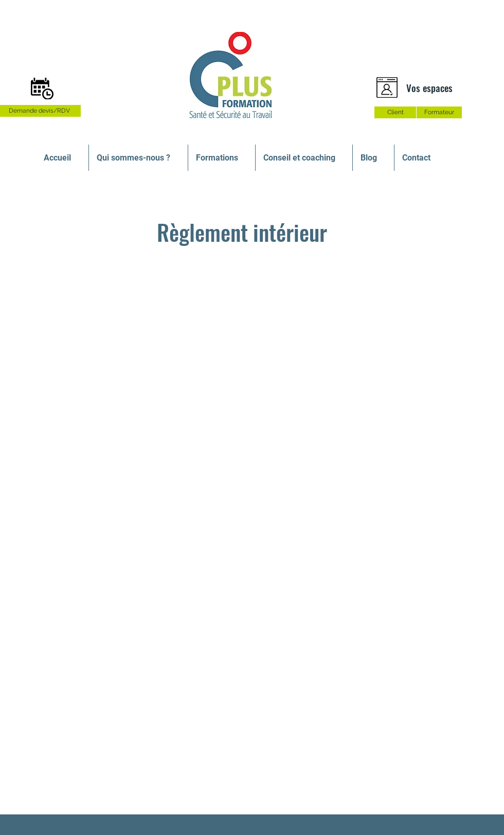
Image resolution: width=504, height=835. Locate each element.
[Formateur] (439, 112)
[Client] (395, 112)
